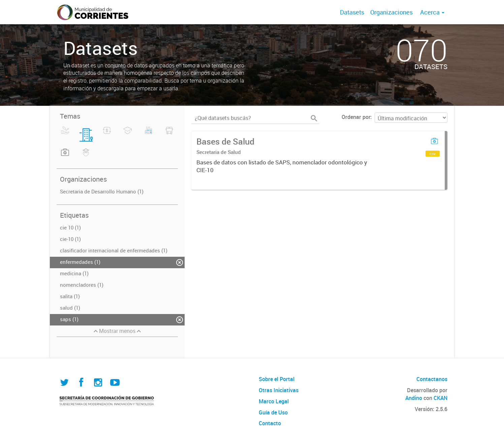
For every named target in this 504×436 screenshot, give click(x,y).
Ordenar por (356, 117)
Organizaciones (391, 12)
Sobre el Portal (277, 379)
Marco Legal (274, 401)
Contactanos (432, 379)
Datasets (352, 12)
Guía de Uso (273, 412)
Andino (414, 398)
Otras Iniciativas (279, 390)
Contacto (270, 423)
